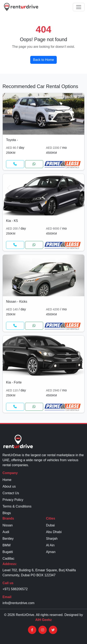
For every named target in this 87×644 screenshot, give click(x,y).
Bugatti (8, 552)
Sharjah (52, 539)
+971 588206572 (15, 589)
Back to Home (43, 60)
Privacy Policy (13, 500)
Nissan (8, 525)
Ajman (51, 552)
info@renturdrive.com (18, 603)
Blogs (7, 513)
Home (7, 480)
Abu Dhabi (54, 532)
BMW (7, 545)
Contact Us (11, 493)
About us (9, 486)
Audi (6, 532)
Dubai (50, 525)
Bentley (8, 539)
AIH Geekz (43, 620)
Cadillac (8, 559)
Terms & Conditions (17, 506)
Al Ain (50, 545)
